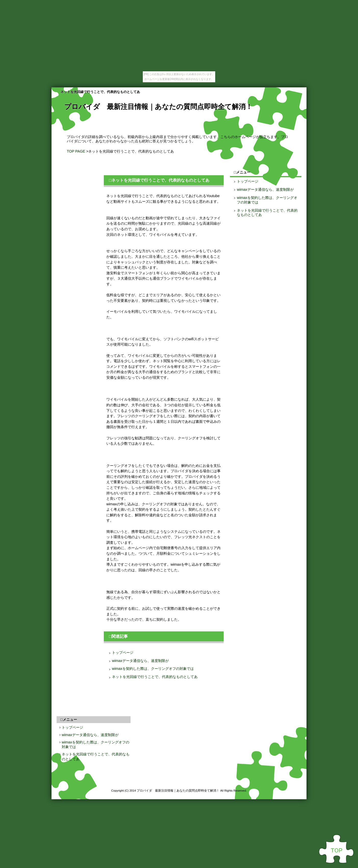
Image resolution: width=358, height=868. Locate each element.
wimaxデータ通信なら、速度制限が (140, 661)
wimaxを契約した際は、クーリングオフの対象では (153, 669)
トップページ (123, 653)
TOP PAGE (76, 151)
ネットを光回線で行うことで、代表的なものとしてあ (155, 677)
